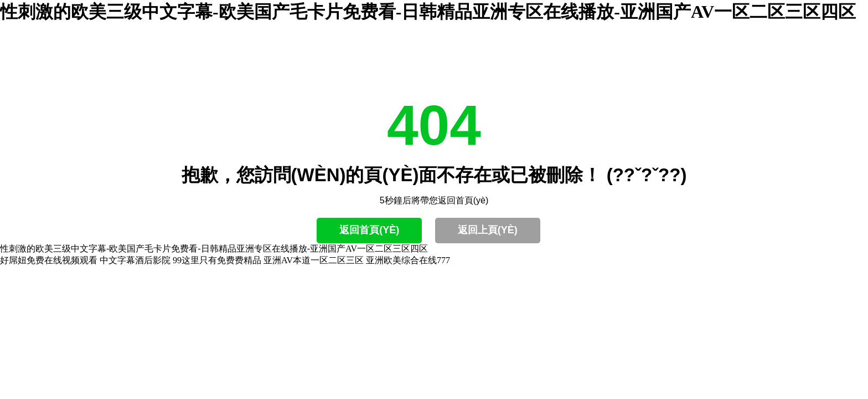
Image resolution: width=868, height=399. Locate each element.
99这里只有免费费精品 (217, 260)
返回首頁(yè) (369, 230)
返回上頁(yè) (488, 230)
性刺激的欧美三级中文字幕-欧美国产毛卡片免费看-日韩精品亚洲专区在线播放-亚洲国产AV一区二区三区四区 (428, 12)
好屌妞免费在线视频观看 (49, 260)
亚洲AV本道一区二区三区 (314, 260)
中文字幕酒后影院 (135, 260)
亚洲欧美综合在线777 (408, 260)
